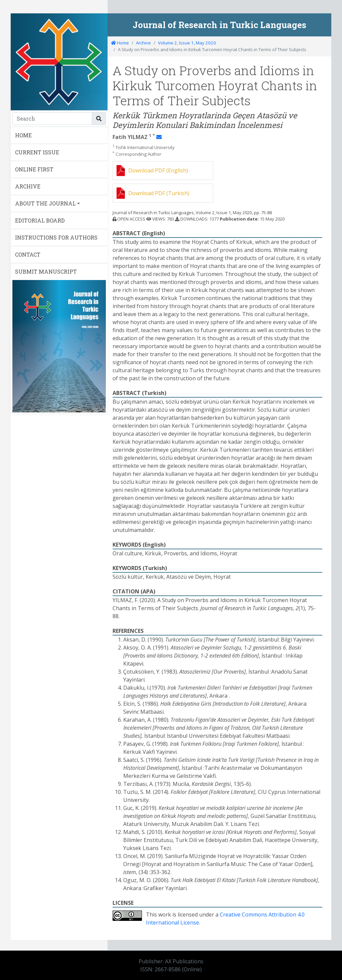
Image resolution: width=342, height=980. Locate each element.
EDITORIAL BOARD (40, 220)
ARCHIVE (28, 186)
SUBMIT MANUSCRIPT (46, 271)
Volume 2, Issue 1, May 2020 (187, 43)
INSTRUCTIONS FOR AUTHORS (56, 237)
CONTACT (28, 254)
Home (120, 43)
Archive (143, 43)
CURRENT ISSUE (37, 152)
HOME (23, 135)
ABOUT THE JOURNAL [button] (45, 203)
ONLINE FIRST (34, 169)
